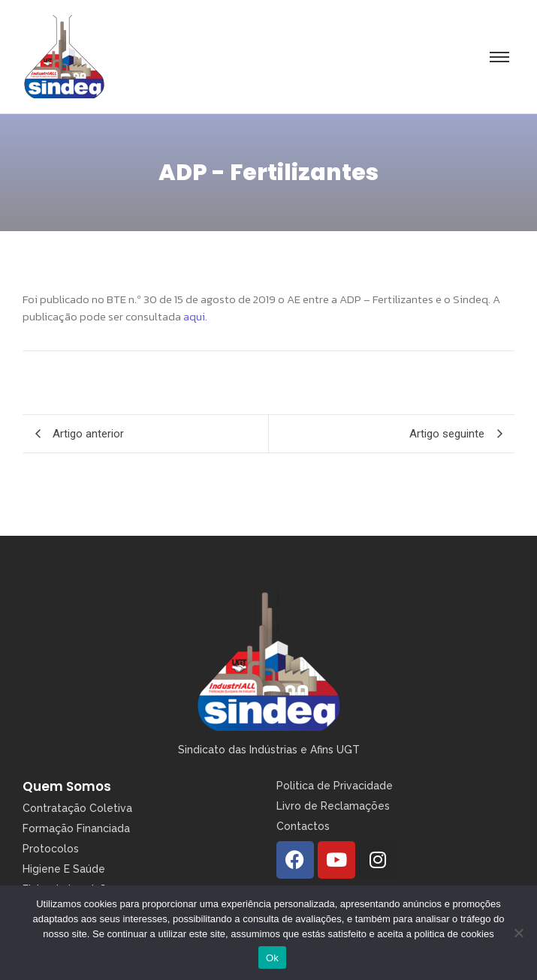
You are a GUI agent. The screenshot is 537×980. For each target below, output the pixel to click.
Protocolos (51, 849)
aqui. (194, 316)
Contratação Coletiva (77, 808)
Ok (272, 958)
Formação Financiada (76, 828)
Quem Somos (67, 786)
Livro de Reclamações (333, 806)
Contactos (303, 826)
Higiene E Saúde (64, 869)
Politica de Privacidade (335, 786)
